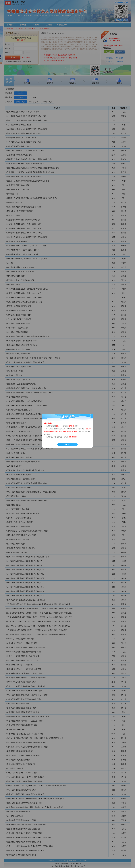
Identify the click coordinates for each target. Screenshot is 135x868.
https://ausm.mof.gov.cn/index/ (68, 432)
